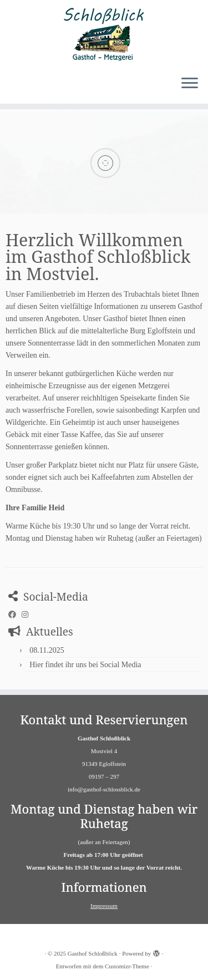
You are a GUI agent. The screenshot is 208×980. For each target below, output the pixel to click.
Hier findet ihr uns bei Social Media (85, 665)
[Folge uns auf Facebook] (15, 615)
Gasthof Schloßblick (93, 953)
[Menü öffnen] (190, 84)
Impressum (104, 906)
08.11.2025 (47, 650)
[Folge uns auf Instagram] (28, 615)
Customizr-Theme (127, 966)
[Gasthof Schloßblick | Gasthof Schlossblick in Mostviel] (104, 33)
